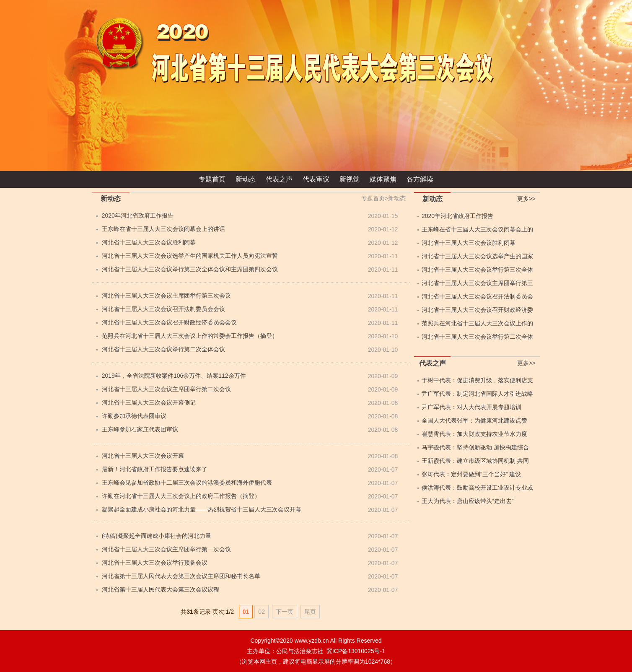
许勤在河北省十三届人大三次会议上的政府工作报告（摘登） (181, 496)
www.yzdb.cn (312, 641)
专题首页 (212, 179)
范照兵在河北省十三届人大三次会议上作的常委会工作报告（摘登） (190, 336)
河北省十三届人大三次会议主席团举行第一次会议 (166, 549)
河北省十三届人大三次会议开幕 (143, 456)
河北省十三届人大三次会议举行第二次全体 (477, 337)
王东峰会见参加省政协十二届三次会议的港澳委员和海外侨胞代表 (187, 483)
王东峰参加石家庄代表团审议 (140, 429)
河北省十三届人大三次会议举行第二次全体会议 (163, 349)
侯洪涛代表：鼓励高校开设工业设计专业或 (477, 488)
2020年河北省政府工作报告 (138, 215)
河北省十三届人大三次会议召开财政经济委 (477, 310)
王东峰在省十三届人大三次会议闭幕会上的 (477, 229)
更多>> (526, 199)
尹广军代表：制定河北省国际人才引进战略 (477, 394)
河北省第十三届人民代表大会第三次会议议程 (161, 589)
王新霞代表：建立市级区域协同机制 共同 (475, 461)
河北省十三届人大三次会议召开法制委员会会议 (163, 309)
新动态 (246, 179)
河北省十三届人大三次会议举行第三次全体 (477, 270)
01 (246, 612)
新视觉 (350, 179)
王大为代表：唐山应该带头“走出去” (468, 501)
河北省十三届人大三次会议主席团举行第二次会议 (166, 389)
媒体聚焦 (383, 179)
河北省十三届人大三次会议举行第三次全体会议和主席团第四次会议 (190, 269)
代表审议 (316, 179)
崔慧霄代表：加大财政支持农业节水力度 (474, 434)
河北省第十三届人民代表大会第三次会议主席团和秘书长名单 (181, 576)
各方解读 (420, 179)
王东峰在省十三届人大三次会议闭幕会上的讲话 (163, 229)
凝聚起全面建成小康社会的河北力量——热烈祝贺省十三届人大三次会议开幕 (202, 509)
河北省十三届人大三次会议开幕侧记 (149, 402)
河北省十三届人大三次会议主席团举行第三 (477, 283)
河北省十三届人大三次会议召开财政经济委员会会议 (169, 322)
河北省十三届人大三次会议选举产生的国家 (477, 256)
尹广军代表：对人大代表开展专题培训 (471, 407)
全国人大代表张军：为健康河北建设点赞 (474, 420)
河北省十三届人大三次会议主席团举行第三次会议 (166, 296)
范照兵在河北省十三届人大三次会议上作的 (477, 323)
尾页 (310, 612)
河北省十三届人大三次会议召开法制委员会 (477, 296)
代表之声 (279, 179)
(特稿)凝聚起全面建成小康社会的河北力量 (157, 536)
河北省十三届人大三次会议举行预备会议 (155, 563)
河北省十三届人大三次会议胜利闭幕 (149, 242)
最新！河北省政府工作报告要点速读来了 (155, 469)
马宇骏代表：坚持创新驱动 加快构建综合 (475, 447)
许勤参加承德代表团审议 (134, 416)
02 (262, 612)
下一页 (285, 612)
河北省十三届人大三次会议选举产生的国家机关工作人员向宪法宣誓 (190, 256)
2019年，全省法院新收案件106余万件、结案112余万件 (174, 376)
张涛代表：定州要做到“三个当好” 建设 (471, 474)
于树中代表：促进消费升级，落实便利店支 (477, 380)
